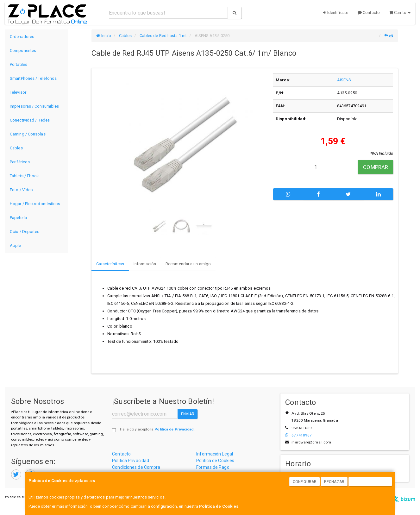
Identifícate (335, 13)
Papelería (18, 218)
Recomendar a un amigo (188, 264)
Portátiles (19, 64)
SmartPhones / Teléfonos (33, 78)
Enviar (188, 414)
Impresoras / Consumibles (34, 106)
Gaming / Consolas (28, 134)
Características (110, 264)
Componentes (23, 50)
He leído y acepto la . (157, 429)
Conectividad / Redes (30, 120)
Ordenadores (22, 37)
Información (145, 264)
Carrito (400, 13)
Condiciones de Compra (136, 467)
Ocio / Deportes (25, 232)
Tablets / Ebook (25, 176)
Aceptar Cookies (370, 482)
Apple (16, 245)
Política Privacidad (131, 461)
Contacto (369, 13)
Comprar (376, 167)
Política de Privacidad (174, 429)
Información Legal (215, 454)
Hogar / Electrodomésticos (35, 204)
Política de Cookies (219, 506)
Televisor (18, 92)
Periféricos (20, 162)
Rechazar (334, 482)
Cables (16, 148)
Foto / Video (21, 190)
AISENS (344, 80)
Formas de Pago (213, 467)
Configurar (305, 482)
